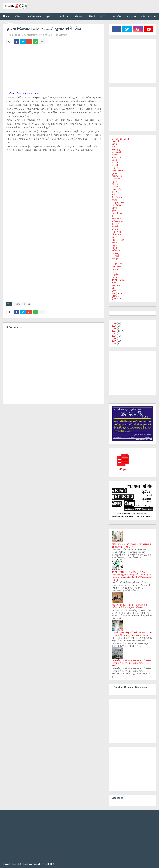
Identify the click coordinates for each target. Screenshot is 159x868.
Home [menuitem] (6, 16)
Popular (118, 687)
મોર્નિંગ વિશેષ (117, 264)
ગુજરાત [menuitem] (104, 16)
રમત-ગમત (116, 267)
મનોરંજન (116, 251)
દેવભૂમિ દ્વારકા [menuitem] (35, 16)
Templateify (17, 864)
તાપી (113, 195)
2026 (114, 323)
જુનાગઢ (115, 181)
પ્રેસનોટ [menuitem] (79, 16)
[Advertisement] (54, 70)
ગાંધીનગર (116, 168)
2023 (114, 331)
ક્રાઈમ (115, 163)
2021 (114, 336)
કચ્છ (114, 147)
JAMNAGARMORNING (45, 864)
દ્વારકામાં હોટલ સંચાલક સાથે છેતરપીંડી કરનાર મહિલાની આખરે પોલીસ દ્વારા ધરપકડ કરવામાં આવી (131, 663)
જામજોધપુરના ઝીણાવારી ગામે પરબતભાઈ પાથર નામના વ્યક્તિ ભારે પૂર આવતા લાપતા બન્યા (132, 634)
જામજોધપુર (117, 176)
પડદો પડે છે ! (117, 219)
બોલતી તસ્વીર (118, 240)
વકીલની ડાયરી (118, 280)
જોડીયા (115, 187)
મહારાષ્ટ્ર (116, 253)
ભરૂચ (114, 243)
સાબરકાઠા (116, 285)
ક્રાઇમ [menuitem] (50, 16)
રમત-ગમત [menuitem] (131, 16)
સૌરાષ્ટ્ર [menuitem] (91, 16)
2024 (114, 328)
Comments (141, 687)
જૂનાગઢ (115, 184)
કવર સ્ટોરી (116, 152)
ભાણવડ (115, 245)
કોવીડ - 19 (116, 157)
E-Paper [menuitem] (10, 23)
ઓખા (114, 144)
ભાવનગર (115, 248)
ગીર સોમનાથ (117, 171)
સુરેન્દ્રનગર (117, 293)
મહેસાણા (115, 256)
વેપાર (114, 283)
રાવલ (114, 272)
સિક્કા (114, 288)
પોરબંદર (115, 224)
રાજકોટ (115, 269)
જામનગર (26, 304)
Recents (129, 687)
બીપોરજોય (116, 235)
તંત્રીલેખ (116, 192)
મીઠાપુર (115, 259)
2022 (114, 333)
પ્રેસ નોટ (116, 227)
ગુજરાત (115, 173)
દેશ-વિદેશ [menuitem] (116, 16)
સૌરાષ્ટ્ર (115, 296)
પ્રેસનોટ (115, 229)
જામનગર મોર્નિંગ (16, 35)
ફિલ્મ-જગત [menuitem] (146, 16)
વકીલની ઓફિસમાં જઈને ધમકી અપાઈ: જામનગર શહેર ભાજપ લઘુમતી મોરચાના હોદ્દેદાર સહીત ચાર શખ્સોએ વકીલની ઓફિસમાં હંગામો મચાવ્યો (132, 576)
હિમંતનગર (116, 299)
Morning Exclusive (120, 139)
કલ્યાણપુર (116, 149)
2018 (114, 343)
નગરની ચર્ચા (117, 213)
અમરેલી (115, 141)
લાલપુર (115, 277)
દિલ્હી (114, 200)
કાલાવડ (115, 155)
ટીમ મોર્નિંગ (116, 189)
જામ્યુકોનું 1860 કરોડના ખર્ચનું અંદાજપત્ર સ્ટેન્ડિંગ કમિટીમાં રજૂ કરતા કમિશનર (130, 606)
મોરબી (114, 261)
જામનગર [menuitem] (19, 16)
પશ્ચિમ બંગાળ (117, 221)
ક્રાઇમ (50, 35)
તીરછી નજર (117, 197)
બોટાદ (114, 237)
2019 (114, 341)
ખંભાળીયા (116, 165)
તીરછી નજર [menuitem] (64, 16)
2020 (114, 338)
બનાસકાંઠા (116, 232)
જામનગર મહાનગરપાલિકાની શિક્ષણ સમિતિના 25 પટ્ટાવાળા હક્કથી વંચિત (131, 545)
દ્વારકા (114, 208)
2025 (114, 326)
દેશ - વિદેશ (116, 205)
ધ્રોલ (114, 211)
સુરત (114, 291)
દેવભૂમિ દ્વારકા (118, 203)
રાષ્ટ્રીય (115, 275)
